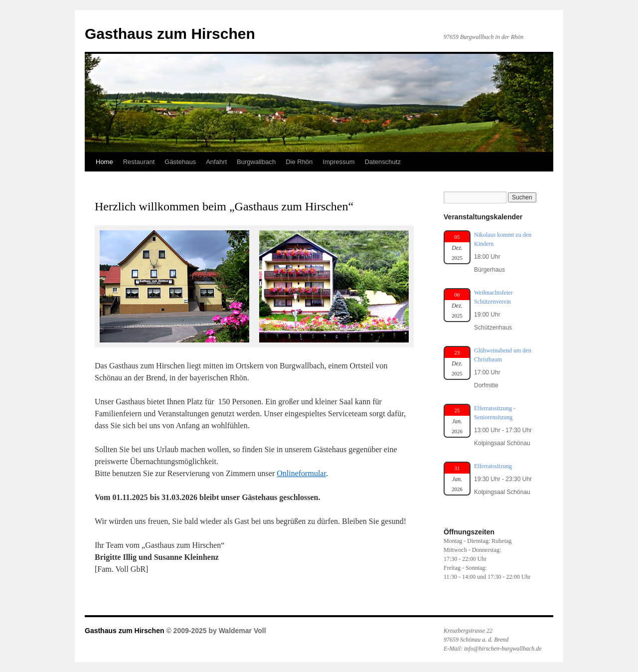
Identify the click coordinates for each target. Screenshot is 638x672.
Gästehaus (180, 162)
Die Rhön (299, 162)
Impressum (338, 162)
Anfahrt (216, 162)
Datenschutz (383, 162)
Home (104, 162)
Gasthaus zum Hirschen (170, 34)
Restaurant (139, 162)
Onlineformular (301, 473)
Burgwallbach (256, 162)
